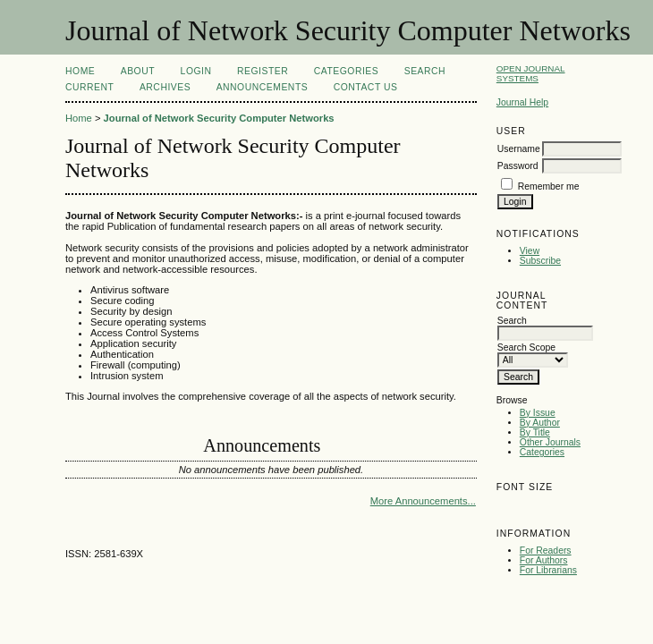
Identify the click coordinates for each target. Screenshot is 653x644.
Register (263, 71)
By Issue (538, 413)
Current (89, 87)
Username (519, 149)
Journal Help (522, 102)
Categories (542, 452)
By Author (540, 423)
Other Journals (550, 442)
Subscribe (540, 261)
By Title (535, 432)
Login (196, 71)
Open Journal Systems (531, 73)
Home (80, 71)
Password (518, 166)
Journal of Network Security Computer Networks (219, 118)
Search (425, 71)
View (530, 251)
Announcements (263, 87)
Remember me (549, 186)
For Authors (544, 560)
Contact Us (366, 87)
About (138, 71)
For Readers (546, 551)
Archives (165, 87)
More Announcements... (423, 501)
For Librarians (548, 570)
